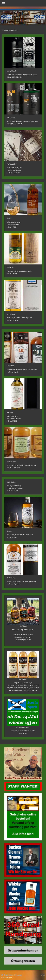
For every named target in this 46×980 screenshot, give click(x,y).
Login (43, 975)
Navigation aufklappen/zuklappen (23, 3)
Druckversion (8, 975)
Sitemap (18, 975)
